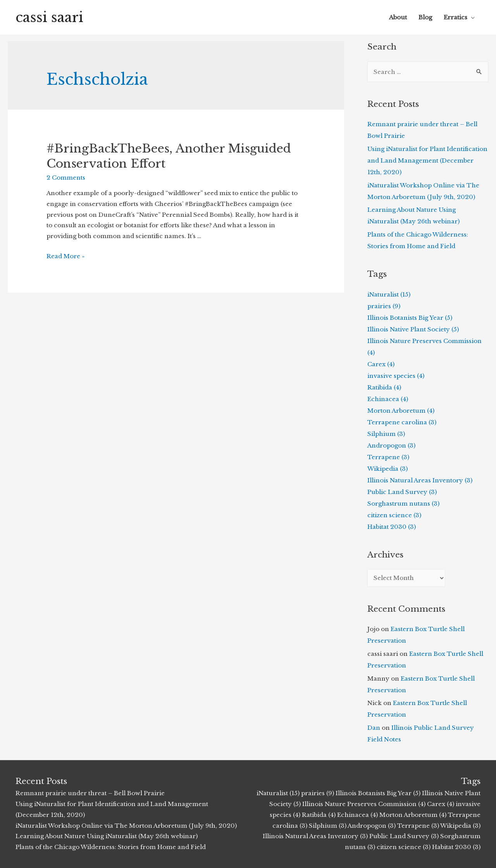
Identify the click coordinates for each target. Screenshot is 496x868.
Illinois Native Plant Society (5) (413, 329)
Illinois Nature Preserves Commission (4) (364, 804)
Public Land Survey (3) (402, 492)
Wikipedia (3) (387, 469)
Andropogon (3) (391, 445)
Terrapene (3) (388, 457)
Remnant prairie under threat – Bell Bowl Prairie (90, 793)
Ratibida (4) (384, 387)
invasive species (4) (396, 376)
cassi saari (49, 17)
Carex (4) (381, 364)
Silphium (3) (386, 434)
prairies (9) (384, 306)
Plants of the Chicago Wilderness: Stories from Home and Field (111, 847)
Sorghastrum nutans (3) (403, 503)
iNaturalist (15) (389, 294)
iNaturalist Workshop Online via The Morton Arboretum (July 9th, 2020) (126, 826)
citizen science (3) (394, 515)
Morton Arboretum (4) (401, 411)
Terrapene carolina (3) (402, 422)
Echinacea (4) (388, 399)
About (398, 17)
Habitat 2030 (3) (392, 527)
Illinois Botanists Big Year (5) (410, 318)
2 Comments (66, 178)
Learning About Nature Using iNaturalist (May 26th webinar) (107, 836)
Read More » (65, 256)
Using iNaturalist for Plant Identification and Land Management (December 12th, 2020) (427, 160)
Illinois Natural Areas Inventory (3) (420, 480)
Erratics (456, 17)
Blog (425, 17)
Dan (374, 728)
